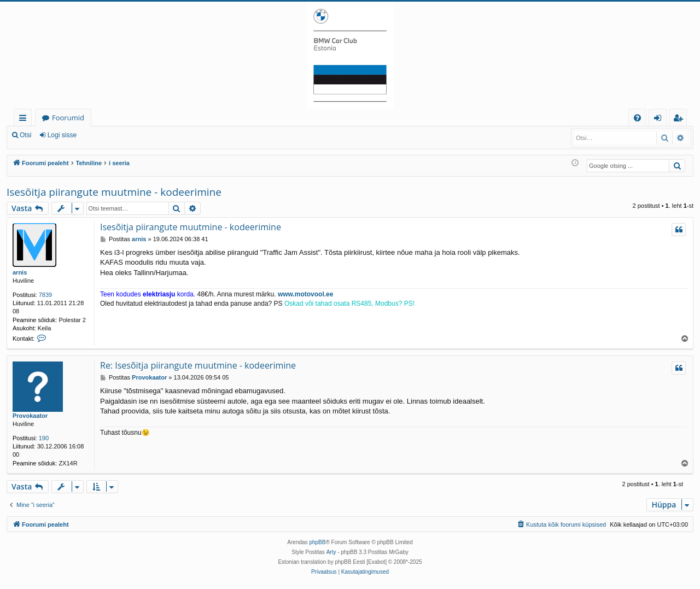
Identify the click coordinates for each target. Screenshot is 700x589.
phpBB (317, 542)
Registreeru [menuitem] (680, 119)
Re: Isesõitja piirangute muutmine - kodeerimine (198, 365)
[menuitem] (637, 118)
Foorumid (68, 118)
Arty (331, 552)
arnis (20, 272)
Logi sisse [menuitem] (660, 119)
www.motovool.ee (306, 294)
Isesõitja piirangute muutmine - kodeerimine (114, 192)
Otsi (25, 135)
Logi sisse (62, 135)
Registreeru (109, 135)
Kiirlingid (25, 119)
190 (44, 438)
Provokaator (30, 416)
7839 (45, 295)
